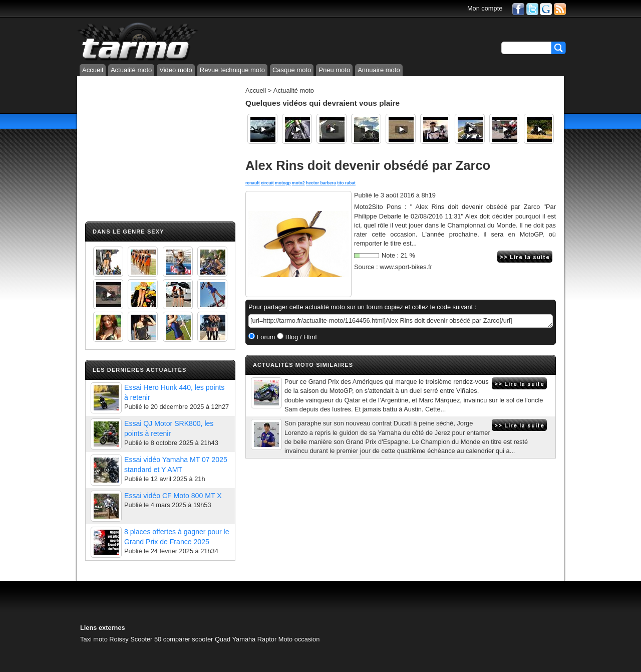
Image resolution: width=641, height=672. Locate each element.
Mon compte (485, 8)
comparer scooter (188, 639)
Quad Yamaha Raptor (246, 639)
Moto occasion (299, 639)
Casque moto (292, 70)
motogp (283, 183)
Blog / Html (300, 337)
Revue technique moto (232, 70)
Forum (265, 337)
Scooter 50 (146, 639)
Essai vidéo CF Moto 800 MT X (173, 496)
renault (253, 183)
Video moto (176, 70)
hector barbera (321, 183)
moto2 (298, 183)
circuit (267, 183)
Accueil (93, 70)
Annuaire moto (379, 70)
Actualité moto (131, 70)
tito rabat (346, 183)
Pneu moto (334, 70)
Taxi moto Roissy (104, 639)
